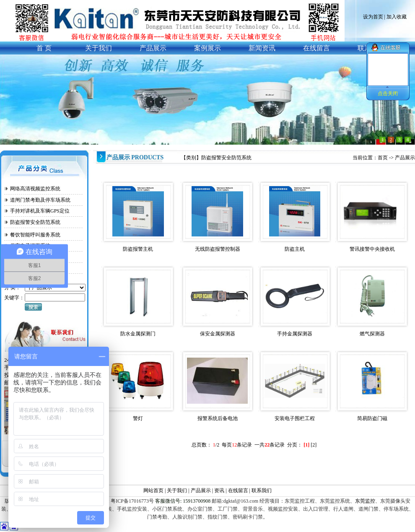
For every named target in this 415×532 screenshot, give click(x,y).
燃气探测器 (372, 334)
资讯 (220, 490)
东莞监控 (365, 501)
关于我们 (177, 490)
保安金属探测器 (218, 334)
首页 (383, 158)
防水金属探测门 (138, 334)
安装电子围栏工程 (295, 418)
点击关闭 (388, 93)
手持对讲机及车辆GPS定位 (40, 211)
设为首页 (373, 17)
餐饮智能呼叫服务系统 (35, 235)
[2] (314, 445)
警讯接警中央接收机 (372, 249)
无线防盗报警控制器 (218, 249)
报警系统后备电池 (218, 418)
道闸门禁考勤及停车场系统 (40, 200)
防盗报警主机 (138, 249)
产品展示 (405, 158)
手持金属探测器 (295, 334)
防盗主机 (295, 249)
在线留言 (238, 490)
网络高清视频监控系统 (35, 189)
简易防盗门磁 (372, 418)
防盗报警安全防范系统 (35, 222)
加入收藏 (397, 17)
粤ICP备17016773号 (132, 501)
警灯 (138, 418)
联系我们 (262, 490)
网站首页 (153, 490)
